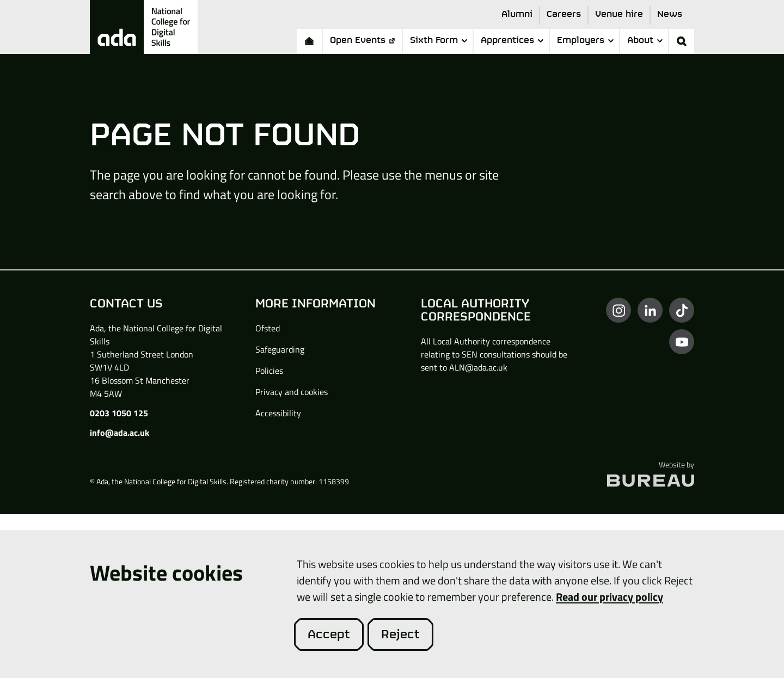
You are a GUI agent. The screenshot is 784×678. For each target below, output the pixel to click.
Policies (269, 371)
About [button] (645, 41)
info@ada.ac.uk (120, 433)
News (670, 14)
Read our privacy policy (610, 596)
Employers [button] (585, 41)
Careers (564, 14)
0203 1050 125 (119, 413)
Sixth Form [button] (439, 41)
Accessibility (278, 413)
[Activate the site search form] (682, 41)
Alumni (517, 14)
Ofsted (268, 328)
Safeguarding (280, 349)
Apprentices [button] (512, 41)
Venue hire (619, 14)
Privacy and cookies (292, 392)
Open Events (362, 41)
